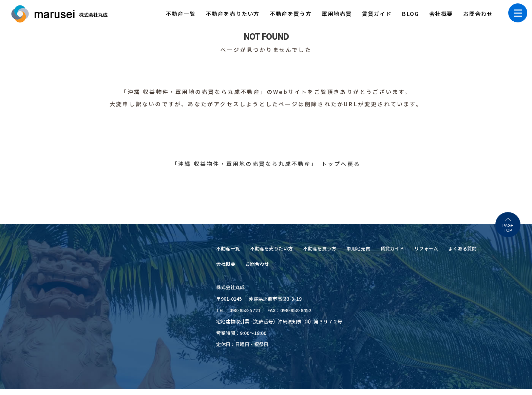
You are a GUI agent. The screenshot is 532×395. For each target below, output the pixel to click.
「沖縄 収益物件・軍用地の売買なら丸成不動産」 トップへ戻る (266, 164)
